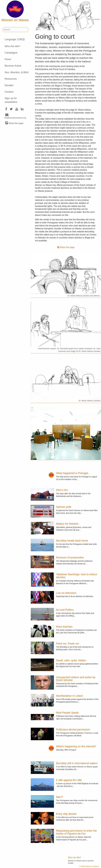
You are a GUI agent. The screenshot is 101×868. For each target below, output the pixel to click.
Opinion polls (64, 507)
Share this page (14, 123)
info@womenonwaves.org (15, 116)
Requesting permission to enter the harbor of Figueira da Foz (76, 832)
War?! (60, 797)
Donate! (9, 85)
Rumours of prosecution (70, 557)
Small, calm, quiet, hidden (71, 660)
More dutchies (64, 627)
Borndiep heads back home (72, 541)
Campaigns (11, 53)
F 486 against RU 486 (69, 780)
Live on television (66, 593)
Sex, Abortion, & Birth (17, 72)
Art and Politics (65, 610)
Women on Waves (15, 11)
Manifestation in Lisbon (70, 696)
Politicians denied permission (73, 730)
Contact (9, 92)
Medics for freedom (67, 524)
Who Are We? (12, 46)
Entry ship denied (66, 814)
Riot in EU (62, 490)
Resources (11, 79)
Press (8, 59)
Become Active (13, 66)
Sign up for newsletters (11, 100)
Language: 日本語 (15, 39)
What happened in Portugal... (73, 473)
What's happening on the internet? (76, 746)
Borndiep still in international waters (77, 763)
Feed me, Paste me (68, 643)
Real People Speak (67, 713)
